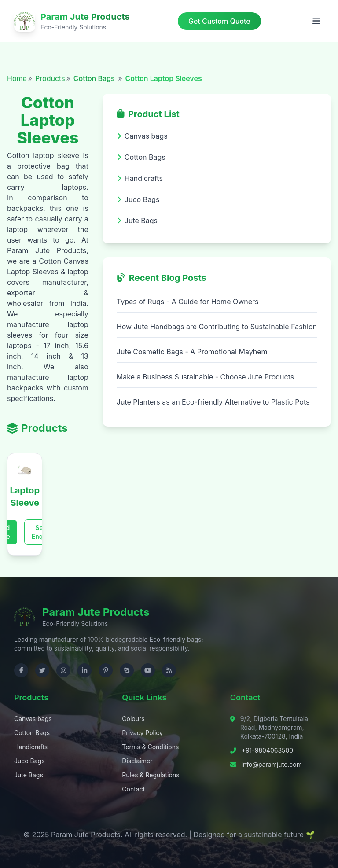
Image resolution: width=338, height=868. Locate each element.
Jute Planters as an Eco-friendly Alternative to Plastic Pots (213, 402)
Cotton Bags (95, 78)
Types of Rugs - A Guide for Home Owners (188, 302)
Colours (133, 719)
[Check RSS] (169, 670)
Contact (133, 789)
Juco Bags (29, 761)
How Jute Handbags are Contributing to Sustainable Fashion (217, 327)
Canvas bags (33, 719)
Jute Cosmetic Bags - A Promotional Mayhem (192, 352)
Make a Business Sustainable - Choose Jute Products (205, 377)
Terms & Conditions (150, 747)
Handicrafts (31, 747)
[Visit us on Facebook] (21, 670)
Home (17, 78)
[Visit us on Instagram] (63, 670)
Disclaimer (137, 761)
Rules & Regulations (151, 775)
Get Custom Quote (219, 21)
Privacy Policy (142, 733)
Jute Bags (29, 775)
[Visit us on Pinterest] (106, 670)
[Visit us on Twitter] (42, 670)
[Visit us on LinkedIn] (84, 670)
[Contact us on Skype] (127, 670)
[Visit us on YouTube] (148, 670)
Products (50, 78)
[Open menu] (316, 21)
